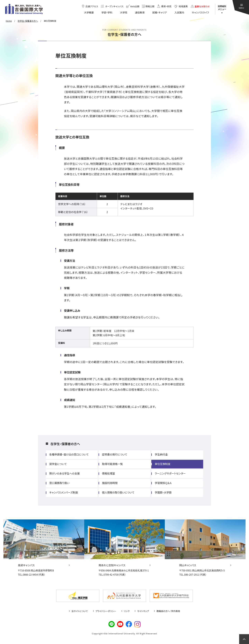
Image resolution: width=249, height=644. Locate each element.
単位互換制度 (163, 464)
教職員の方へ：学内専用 (168, 611)
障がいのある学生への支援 (64, 473)
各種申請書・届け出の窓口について (69, 454)
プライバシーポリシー (106, 611)
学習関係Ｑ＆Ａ (163, 483)
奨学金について (58, 464)
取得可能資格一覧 (112, 464)
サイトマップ (143, 611)
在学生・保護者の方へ (65, 444)
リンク (127, 611)
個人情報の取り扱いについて (118, 492)
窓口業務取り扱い (59, 483)
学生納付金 (161, 454)
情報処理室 (109, 473)
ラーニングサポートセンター (170, 473)
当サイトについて (80, 611)
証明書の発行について (115, 454)
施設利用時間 (110, 483)
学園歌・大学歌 (163, 492)
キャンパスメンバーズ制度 (64, 492)
